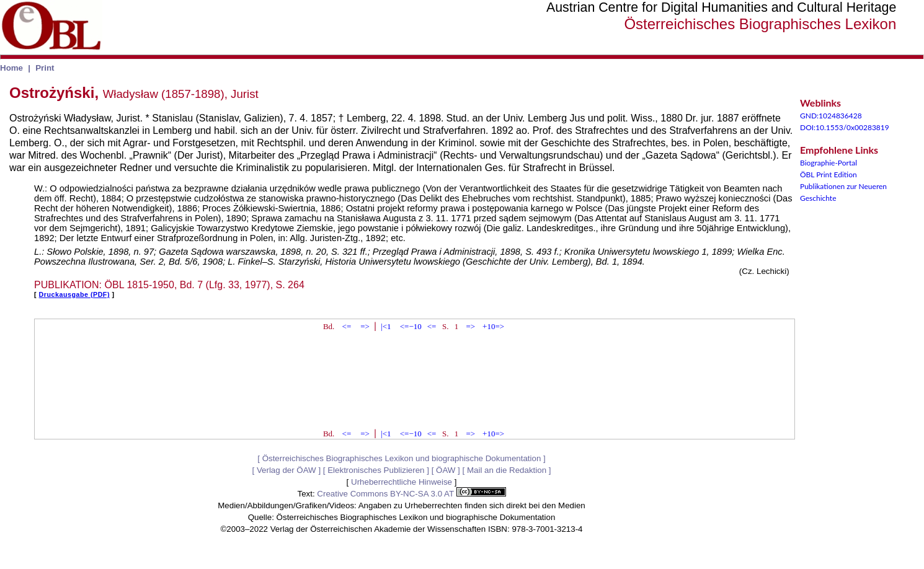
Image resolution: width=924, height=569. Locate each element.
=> (365, 326)
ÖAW (446, 470)
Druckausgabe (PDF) (74, 294)
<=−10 (411, 326)
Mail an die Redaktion (507, 470)
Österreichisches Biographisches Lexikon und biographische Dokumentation (402, 458)
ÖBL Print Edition (828, 174)
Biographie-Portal (828, 163)
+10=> (493, 326)
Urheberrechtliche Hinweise (402, 482)
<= (347, 326)
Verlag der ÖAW (287, 470)
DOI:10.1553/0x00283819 (845, 127)
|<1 (386, 326)
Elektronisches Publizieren (376, 470)
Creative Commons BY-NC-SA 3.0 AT (411, 494)
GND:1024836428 (831, 116)
